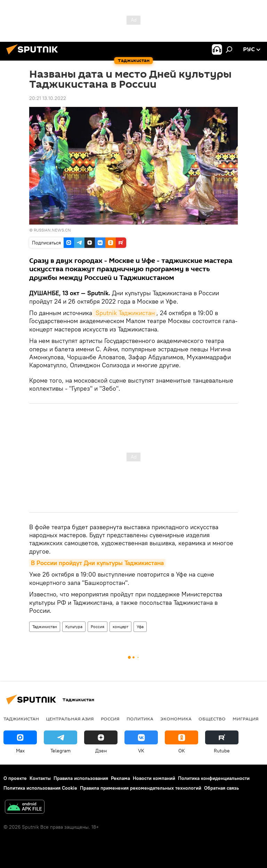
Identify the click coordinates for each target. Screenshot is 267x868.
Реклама (120, 778)
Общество (212, 719)
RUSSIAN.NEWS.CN (52, 230)
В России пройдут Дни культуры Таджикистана (97, 563)
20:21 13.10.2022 (48, 98)
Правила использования (81, 778)
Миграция (246, 719)
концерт (120, 627)
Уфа (140, 627)
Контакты (40, 778)
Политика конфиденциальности (214, 778)
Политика (140, 719)
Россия (98, 627)
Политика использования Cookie (40, 788)
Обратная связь (221, 788)
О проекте (15, 778)
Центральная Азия (70, 719)
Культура (74, 627)
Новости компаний (154, 778)
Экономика (176, 719)
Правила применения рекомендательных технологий (141, 788)
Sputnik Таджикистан (124, 313)
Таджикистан (45, 627)
